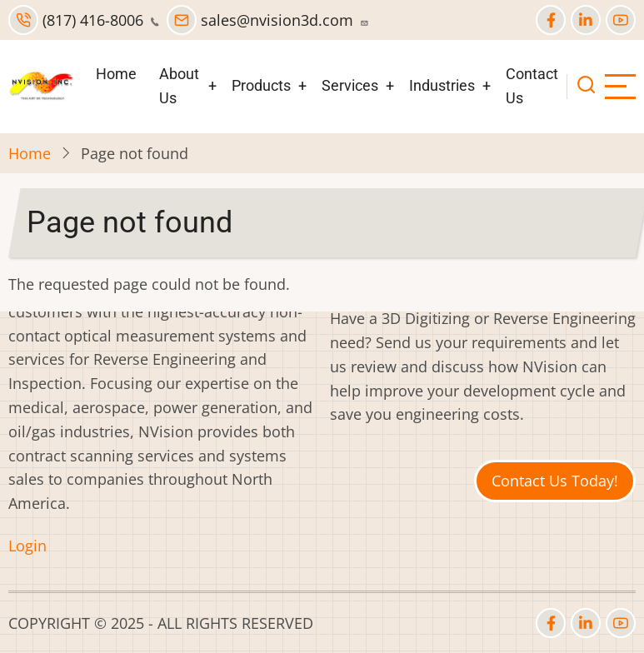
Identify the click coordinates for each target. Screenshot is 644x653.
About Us (179, 86)
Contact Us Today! (555, 481)
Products (261, 85)
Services (350, 85)
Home (116, 74)
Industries (442, 85)
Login (27, 546)
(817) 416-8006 (84, 20)
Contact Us (532, 86)
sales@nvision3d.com (268, 20)
